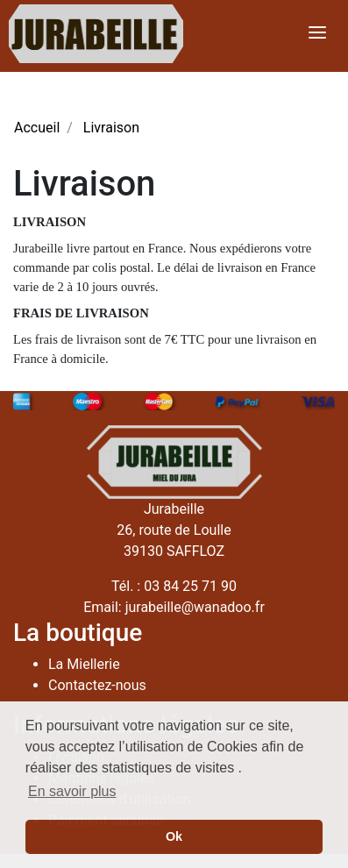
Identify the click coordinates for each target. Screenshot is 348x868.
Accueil (37, 128)
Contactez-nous (97, 685)
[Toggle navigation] (317, 34)
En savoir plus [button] (72, 791)
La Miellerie (84, 664)
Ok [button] (174, 836)
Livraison (111, 128)
